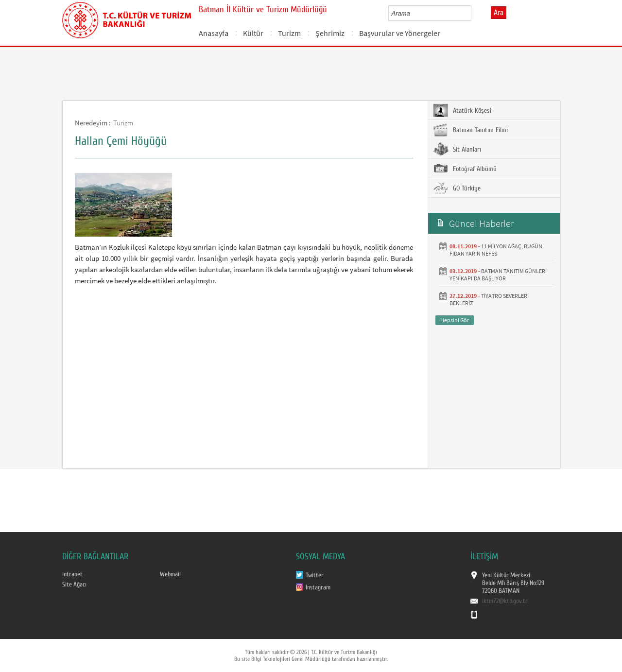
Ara (499, 13)
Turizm (289, 33)
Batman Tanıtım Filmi (470, 130)
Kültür (253, 33)
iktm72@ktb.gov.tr (505, 601)
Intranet (72, 574)
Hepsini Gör (455, 320)
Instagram (318, 587)
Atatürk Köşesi (462, 110)
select (474, 13)
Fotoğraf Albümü (465, 169)
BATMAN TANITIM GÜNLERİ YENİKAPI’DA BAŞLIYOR (498, 275)
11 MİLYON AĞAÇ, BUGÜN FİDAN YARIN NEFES (496, 250)
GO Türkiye (457, 188)
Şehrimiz (330, 33)
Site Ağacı (74, 585)
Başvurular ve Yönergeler (400, 33)
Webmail (170, 574)
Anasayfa (214, 33)
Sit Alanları (457, 149)
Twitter (315, 575)
